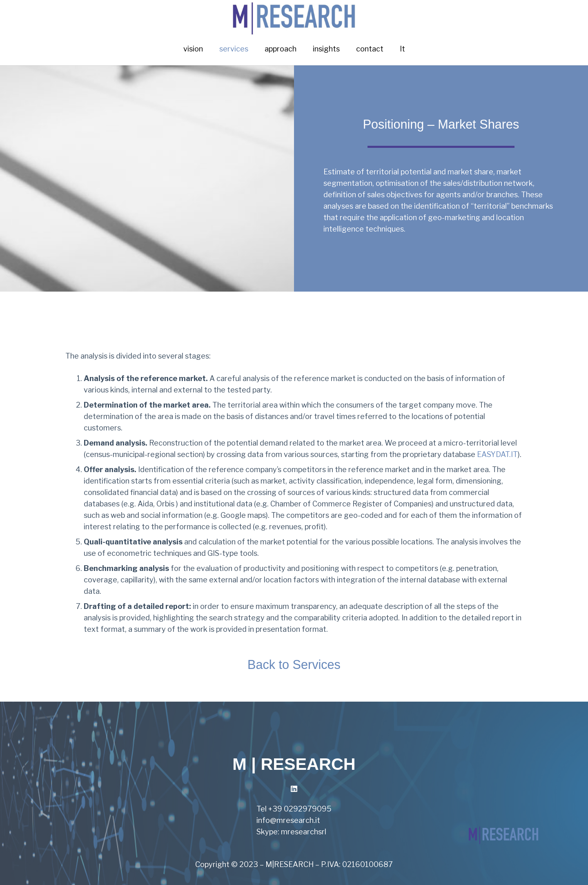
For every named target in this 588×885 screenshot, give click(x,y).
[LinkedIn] (294, 789)
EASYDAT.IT (497, 454)
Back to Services (294, 664)
